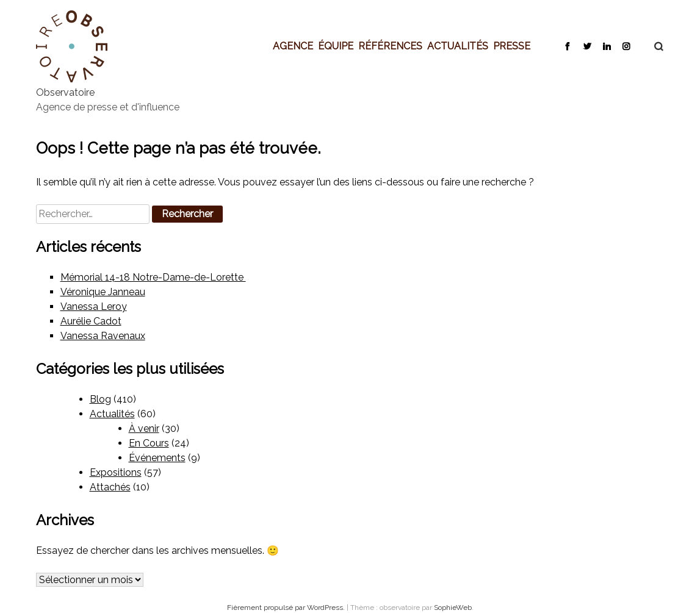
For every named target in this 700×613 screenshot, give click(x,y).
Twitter (587, 46)
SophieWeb (453, 608)
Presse (512, 46)
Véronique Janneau (103, 292)
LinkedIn (606, 46)
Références (390, 46)
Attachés (110, 487)
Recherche (652, 46)
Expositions (116, 472)
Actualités (458, 46)
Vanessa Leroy (94, 306)
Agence (293, 46)
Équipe (336, 46)
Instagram (626, 46)
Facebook (567, 46)
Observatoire (65, 92)
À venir (144, 428)
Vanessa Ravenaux (103, 336)
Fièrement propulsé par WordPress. (287, 608)
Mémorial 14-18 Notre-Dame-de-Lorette (153, 277)
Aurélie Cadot (91, 321)
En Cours (149, 443)
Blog (100, 399)
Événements (157, 458)
